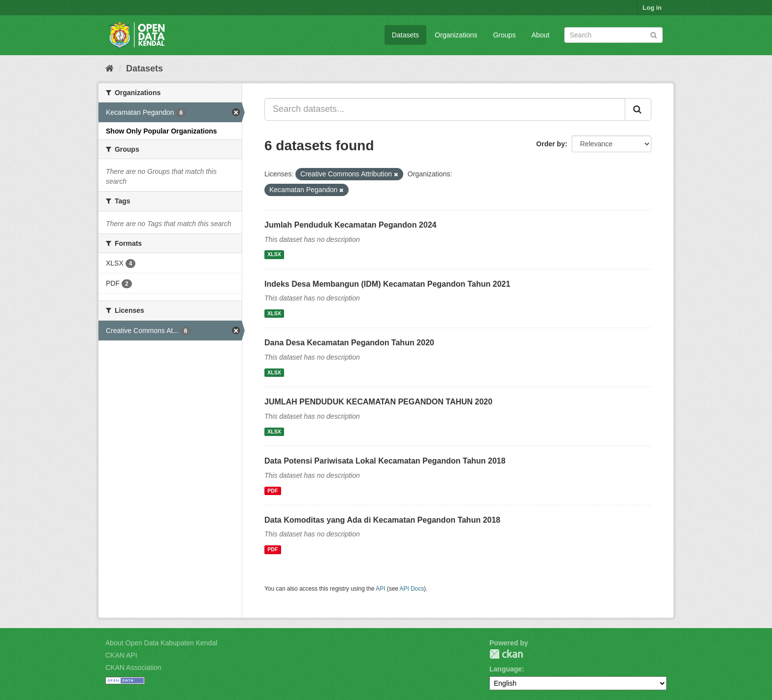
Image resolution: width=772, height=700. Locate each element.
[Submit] (654, 34)
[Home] (110, 68)
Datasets (405, 35)
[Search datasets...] (445, 109)
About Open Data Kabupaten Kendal (161, 643)
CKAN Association (133, 667)
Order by (550, 144)
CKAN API (121, 655)
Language (506, 669)
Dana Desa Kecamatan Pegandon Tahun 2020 (349, 343)
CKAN (506, 654)
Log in (652, 8)
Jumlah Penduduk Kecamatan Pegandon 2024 (350, 225)
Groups (504, 35)
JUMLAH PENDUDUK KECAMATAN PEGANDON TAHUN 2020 (378, 402)
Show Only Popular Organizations (161, 131)
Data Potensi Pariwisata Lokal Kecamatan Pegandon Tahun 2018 (385, 461)
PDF (273, 491)
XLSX (274, 255)
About (540, 35)
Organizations (456, 35)
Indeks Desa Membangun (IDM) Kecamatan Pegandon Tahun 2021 (387, 284)
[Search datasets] (613, 35)
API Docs (412, 589)
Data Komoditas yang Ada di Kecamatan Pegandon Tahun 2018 (382, 520)
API (380, 589)
